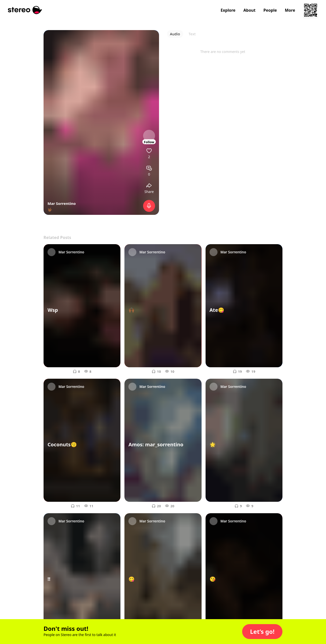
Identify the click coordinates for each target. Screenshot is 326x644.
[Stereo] (25, 10)
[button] (262, 632)
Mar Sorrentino (62, 203)
